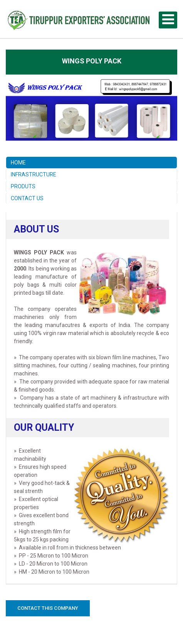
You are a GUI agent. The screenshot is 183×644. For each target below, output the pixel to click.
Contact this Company (48, 608)
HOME (18, 163)
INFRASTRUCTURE (34, 174)
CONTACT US (27, 198)
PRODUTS (23, 186)
